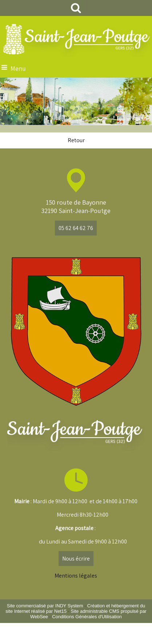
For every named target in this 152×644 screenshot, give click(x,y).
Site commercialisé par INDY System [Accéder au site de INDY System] (45, 606)
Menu (18, 68)
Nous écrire (76, 559)
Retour (76, 140)
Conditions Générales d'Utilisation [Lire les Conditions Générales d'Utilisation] (87, 617)
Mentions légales (76, 576)
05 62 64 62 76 (76, 228)
